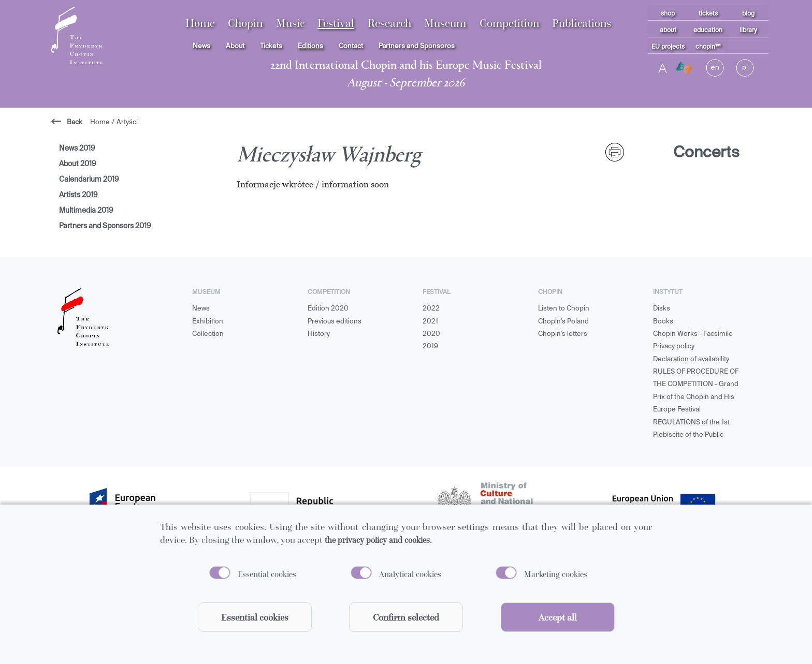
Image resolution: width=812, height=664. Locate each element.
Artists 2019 (78, 195)
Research (389, 23)
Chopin (245, 23)
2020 (431, 334)
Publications (582, 23)
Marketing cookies (556, 574)
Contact (351, 46)
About (235, 46)
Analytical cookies (410, 574)
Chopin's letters (563, 334)
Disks (662, 309)
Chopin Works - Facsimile (693, 334)
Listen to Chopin (564, 309)
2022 (431, 309)
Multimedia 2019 (86, 211)
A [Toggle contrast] (663, 68)
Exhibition (208, 322)
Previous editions (335, 322)
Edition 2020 (328, 309)
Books (663, 322)
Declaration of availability (691, 359)
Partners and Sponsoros (417, 46)
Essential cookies (267, 574)
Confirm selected (406, 617)
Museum (445, 23)
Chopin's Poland (563, 322)
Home (200, 23)
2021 (430, 322)
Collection (208, 334)
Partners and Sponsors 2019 (105, 226)
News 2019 (77, 149)
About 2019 (78, 164)
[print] (615, 152)
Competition (509, 23)
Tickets (271, 46)
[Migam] (684, 68)
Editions (310, 46)
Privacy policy (674, 346)
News (201, 46)
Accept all (558, 617)
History (319, 334)
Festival (336, 23)
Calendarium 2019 (89, 180)
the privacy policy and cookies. (378, 540)
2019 (430, 346)
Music (290, 23)
